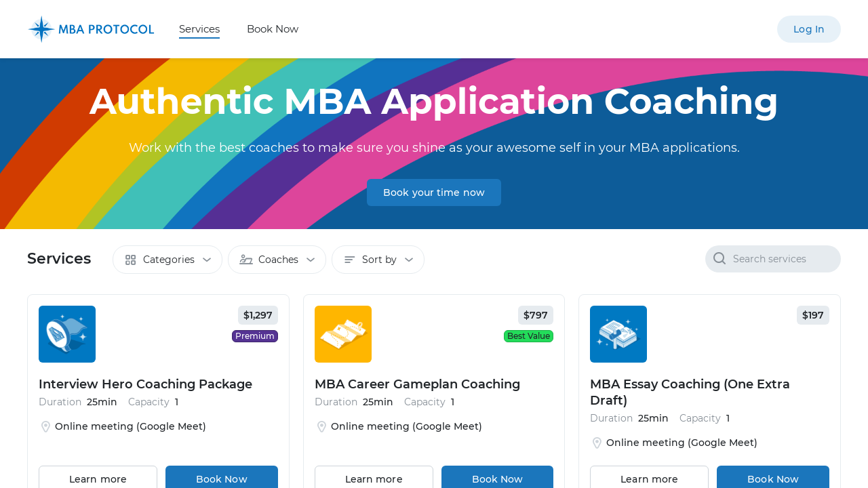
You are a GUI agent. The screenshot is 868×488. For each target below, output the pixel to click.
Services (199, 29)
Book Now (273, 29)
